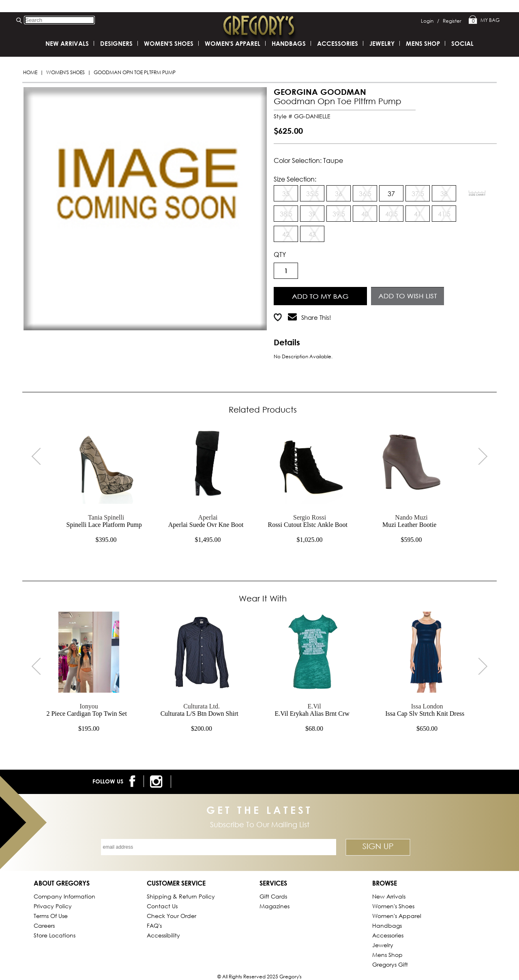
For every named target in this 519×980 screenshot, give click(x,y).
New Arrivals (67, 43)
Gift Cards (273, 896)
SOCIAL (462, 43)
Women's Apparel (233, 43)
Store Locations (55, 935)
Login (430, 21)
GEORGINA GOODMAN (320, 92)
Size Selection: (295, 179)
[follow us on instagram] (158, 782)
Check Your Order (172, 916)
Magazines (275, 906)
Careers (44, 925)
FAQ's (154, 925)
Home (30, 72)
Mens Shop (423, 43)
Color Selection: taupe (308, 160)
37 (391, 194)
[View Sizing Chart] (477, 193)
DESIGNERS (116, 43)
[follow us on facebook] (134, 781)
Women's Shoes (65, 72)
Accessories (338, 43)
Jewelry (382, 43)
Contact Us (162, 906)
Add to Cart (321, 295)
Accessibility (163, 935)
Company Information (64, 896)
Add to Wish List (408, 295)
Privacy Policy (53, 906)
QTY (280, 254)
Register (452, 21)
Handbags (289, 43)
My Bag (484, 20)
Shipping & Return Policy (181, 896)
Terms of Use (51, 916)
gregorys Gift (390, 964)
